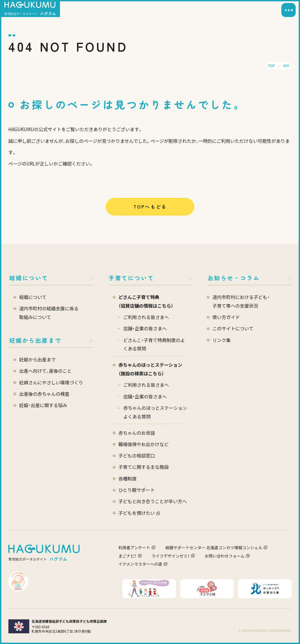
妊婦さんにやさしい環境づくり (51, 382)
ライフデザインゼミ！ (171, 556)
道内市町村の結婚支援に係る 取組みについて (49, 313)
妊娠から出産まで (35, 340)
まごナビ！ (127, 556)
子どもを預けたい (137, 513)
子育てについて (131, 278)
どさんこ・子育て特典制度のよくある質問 (154, 344)
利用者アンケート (134, 547)
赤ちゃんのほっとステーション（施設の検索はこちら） (150, 369)
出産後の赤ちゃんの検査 (44, 394)
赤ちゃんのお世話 (137, 433)
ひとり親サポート (136, 490)
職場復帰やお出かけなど (143, 444)
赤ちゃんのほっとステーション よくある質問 (155, 412)
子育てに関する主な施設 (143, 467)
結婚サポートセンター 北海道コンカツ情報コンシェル (214, 547)
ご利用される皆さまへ (146, 317)
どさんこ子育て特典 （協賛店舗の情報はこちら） (146, 301)
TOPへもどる (150, 207)
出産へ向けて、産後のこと (46, 371)
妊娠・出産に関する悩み (43, 405)
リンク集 (221, 340)
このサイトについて (233, 328)
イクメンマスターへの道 (140, 564)
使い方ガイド (226, 317)
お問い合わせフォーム (225, 556)
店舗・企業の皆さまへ (145, 328)
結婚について (29, 278)
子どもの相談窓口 (137, 455)
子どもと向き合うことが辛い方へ (152, 501)
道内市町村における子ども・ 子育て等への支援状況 (241, 301)
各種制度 (127, 478)
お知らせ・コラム (234, 278)
